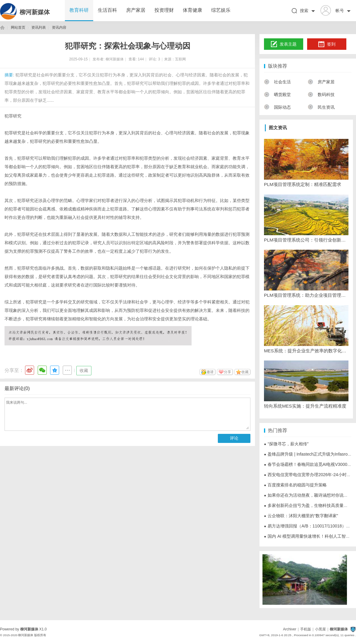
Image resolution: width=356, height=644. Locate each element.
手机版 (306, 629)
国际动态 (277, 107)
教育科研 (79, 10)
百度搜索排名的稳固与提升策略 (295, 485)
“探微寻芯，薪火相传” (286, 444)
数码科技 (321, 95)
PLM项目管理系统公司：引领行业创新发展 (306, 240)
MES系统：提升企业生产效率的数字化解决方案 (306, 351)
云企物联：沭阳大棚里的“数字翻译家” (301, 516)
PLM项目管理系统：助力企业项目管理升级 (306, 295)
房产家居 (136, 10)
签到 (327, 44)
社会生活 (277, 82)
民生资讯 (321, 107)
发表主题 (284, 44)
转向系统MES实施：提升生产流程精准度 (305, 406)
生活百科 (107, 10)
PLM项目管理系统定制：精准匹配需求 (303, 184)
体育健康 (192, 10)
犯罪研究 (13, 116)
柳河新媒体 (35, 12)
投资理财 (164, 10)
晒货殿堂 (277, 95)
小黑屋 (320, 629)
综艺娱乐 (221, 10)
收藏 (84, 370)
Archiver (290, 629)
